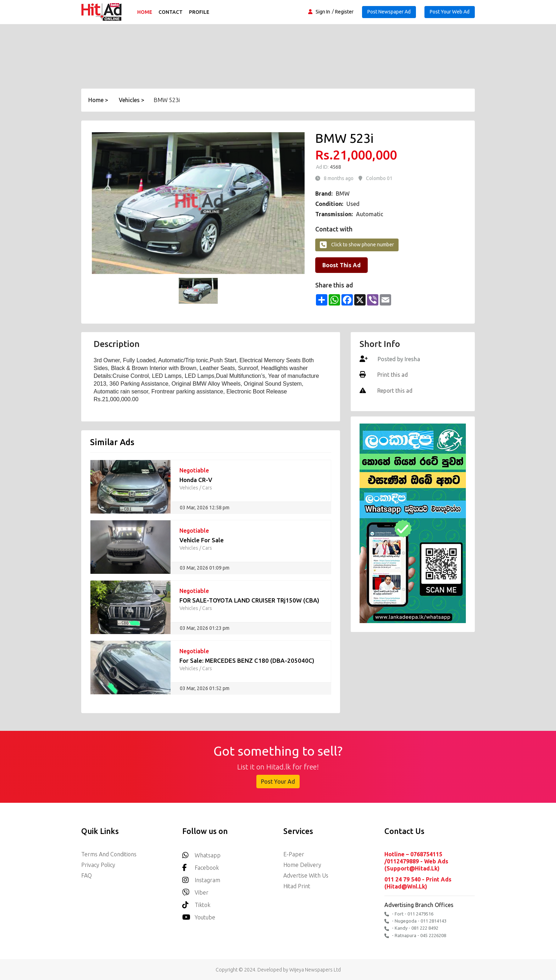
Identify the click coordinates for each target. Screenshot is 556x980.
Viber (195, 891)
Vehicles (189, 488)
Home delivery (302, 865)
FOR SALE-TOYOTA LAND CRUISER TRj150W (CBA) (249, 600)
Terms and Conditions (109, 854)
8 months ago (339, 178)
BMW (343, 194)
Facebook (201, 866)
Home (145, 12)
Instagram (201, 878)
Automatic (370, 214)
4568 (335, 167)
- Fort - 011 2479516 (409, 914)
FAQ (87, 875)
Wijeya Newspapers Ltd (315, 969)
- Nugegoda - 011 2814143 (415, 921)
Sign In (323, 12)
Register (344, 12)
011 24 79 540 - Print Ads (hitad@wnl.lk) (418, 883)
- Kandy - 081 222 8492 (411, 928)
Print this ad (392, 375)
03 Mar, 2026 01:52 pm (205, 688)
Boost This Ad (341, 265)
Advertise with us (306, 875)
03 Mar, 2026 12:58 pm (205, 508)
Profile (199, 12)
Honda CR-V (196, 480)
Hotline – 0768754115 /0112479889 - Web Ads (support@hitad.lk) (416, 861)
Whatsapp (201, 853)
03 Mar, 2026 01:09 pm (205, 568)
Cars (207, 488)
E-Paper (294, 854)
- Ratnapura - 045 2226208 (415, 935)
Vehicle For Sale (202, 540)
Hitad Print (297, 886)
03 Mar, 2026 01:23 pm (205, 628)
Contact (171, 12)
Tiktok (196, 903)
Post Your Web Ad (450, 12)
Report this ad (395, 390)
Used (353, 204)
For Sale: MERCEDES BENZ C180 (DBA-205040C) (247, 660)
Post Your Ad (278, 782)
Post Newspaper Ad (389, 12)
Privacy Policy (98, 865)
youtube (199, 915)
